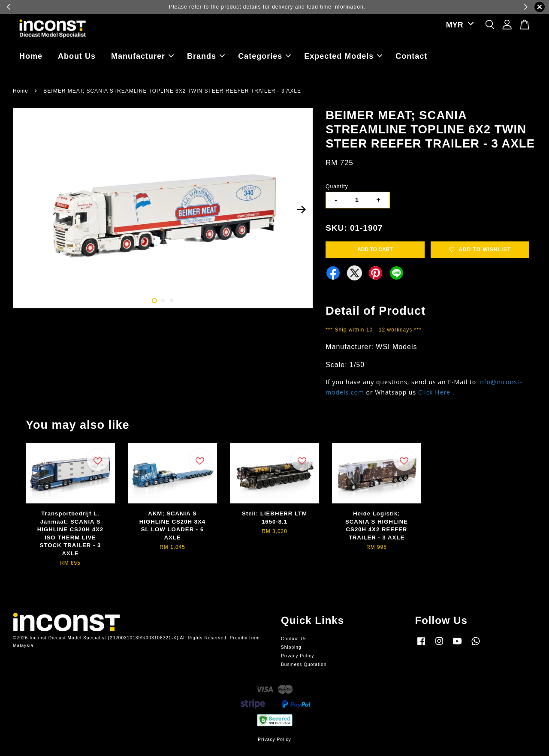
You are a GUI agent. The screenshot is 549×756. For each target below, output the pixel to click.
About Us (77, 56)
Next (301, 210)
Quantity (337, 187)
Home (31, 56)
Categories (264, 56)
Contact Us (294, 639)
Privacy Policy (297, 656)
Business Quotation (304, 664)
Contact (411, 56)
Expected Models (343, 56)
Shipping (291, 647)
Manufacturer (142, 56)
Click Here (434, 392)
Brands (206, 56)
